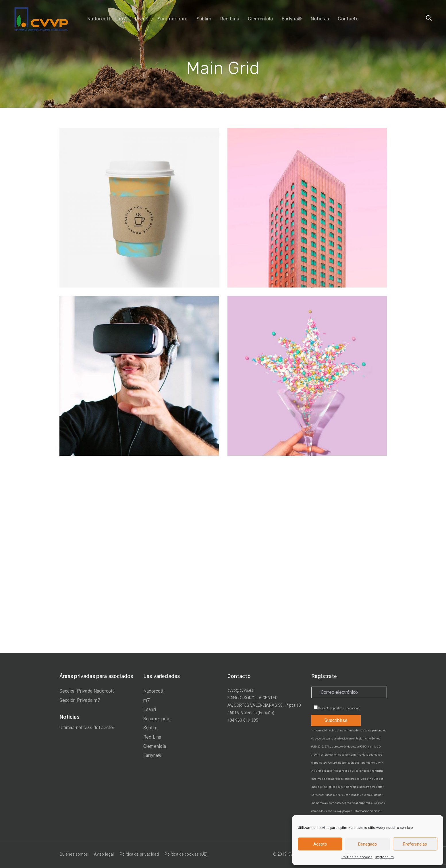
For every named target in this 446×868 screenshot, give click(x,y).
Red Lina (152, 737)
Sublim (150, 728)
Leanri (150, 709)
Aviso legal (104, 854)
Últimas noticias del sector (87, 728)
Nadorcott (153, 691)
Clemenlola (155, 746)
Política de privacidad (139, 854)
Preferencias (415, 844)
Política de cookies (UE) (186, 854)
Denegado (368, 844)
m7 (146, 700)
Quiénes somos (74, 854)
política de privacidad (346, 708)
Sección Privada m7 (80, 700)
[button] (429, 18)
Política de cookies (357, 857)
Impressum (385, 857)
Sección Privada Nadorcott (87, 691)
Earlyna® (152, 755)
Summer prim (157, 719)
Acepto (320, 844)
